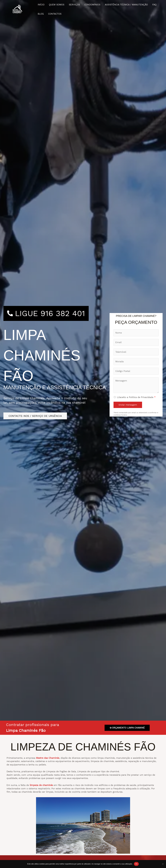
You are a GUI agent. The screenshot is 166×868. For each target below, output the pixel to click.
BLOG (41, 14)
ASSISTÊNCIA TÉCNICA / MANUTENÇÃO (126, 5)
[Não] (163, 864)
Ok (136, 864)
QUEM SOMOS (57, 5)
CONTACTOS (55, 14)
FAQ (154, 5)
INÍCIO (41, 5)
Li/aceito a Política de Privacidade (136, 397)
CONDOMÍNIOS (92, 5)
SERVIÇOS (74, 5)
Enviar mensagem (128, 405)
